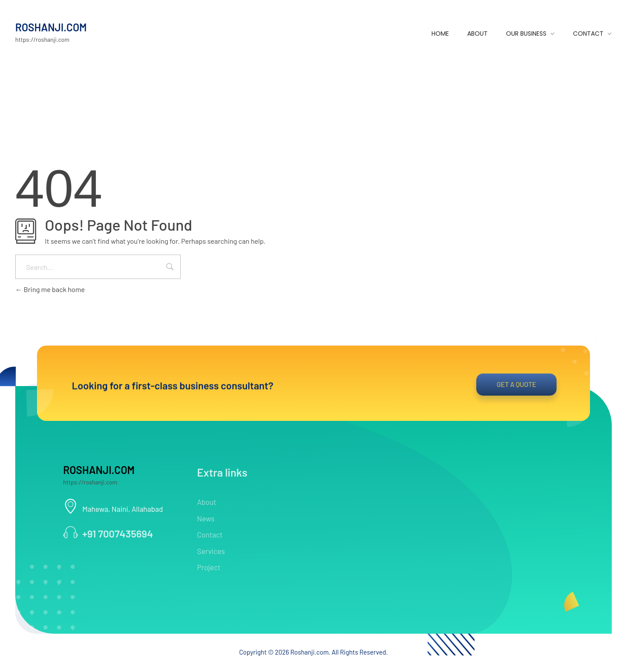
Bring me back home (50, 289)
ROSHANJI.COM (51, 27)
